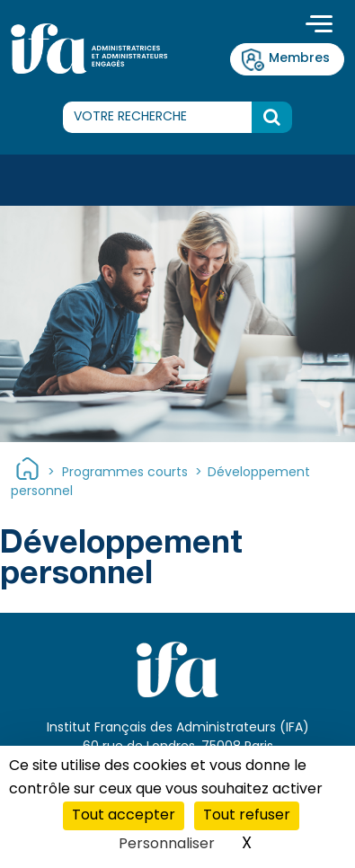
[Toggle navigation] (319, 26)
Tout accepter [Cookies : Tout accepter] (124, 816)
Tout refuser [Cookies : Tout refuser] (247, 816)
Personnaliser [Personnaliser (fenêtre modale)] (167, 845)
